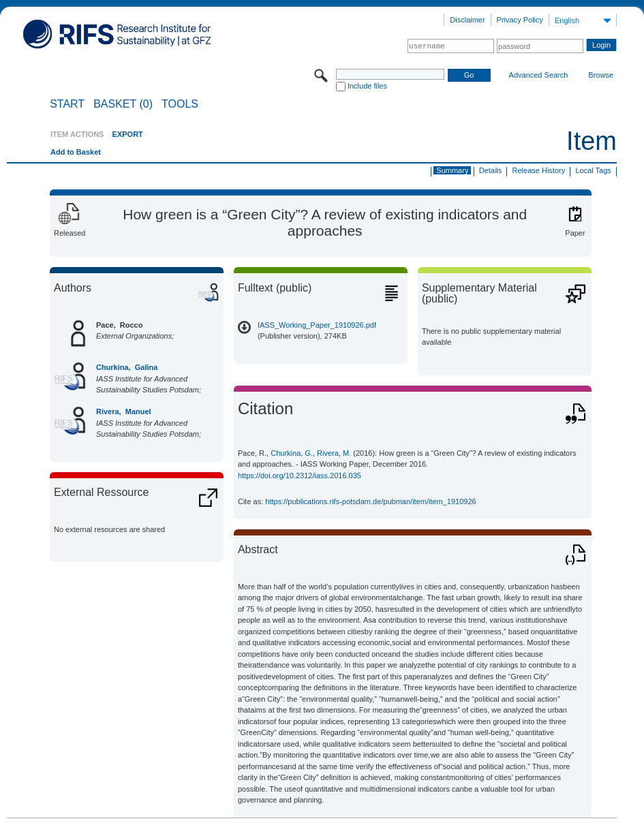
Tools (180, 104)
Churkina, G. (292, 453)
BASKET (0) (123, 104)
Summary (452, 170)
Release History (539, 170)
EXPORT (128, 134)
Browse (601, 75)
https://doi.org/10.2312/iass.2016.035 (300, 476)
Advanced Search (539, 75)
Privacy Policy (520, 20)
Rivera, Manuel (124, 411)
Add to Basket (76, 152)
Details (491, 170)
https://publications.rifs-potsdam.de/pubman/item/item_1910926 (370, 501)
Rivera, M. (334, 453)
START (67, 104)
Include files (367, 86)
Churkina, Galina (127, 367)
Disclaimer (467, 20)
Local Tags (593, 170)
